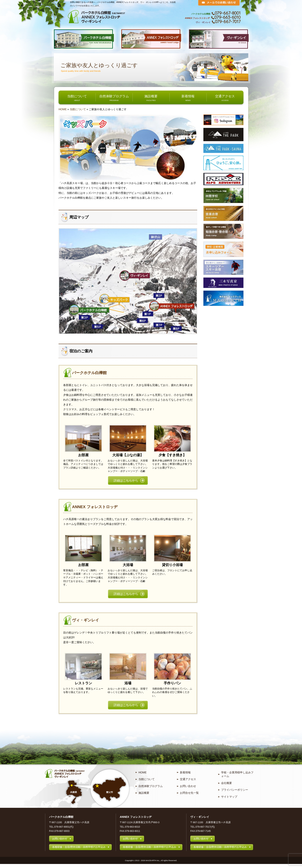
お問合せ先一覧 (189, 797)
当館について (77, 96)
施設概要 (151, 96)
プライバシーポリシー (235, 794)
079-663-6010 (227, 17)
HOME (63, 109)
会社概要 (226, 787)
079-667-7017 (228, 22)
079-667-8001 (228, 13)
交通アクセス (225, 96)
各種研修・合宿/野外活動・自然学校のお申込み (79, 851)
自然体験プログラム (114, 96)
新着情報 (188, 96)
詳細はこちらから (126, 481)
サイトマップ (229, 800)
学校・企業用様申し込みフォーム (237, 778)
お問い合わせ (188, 790)
